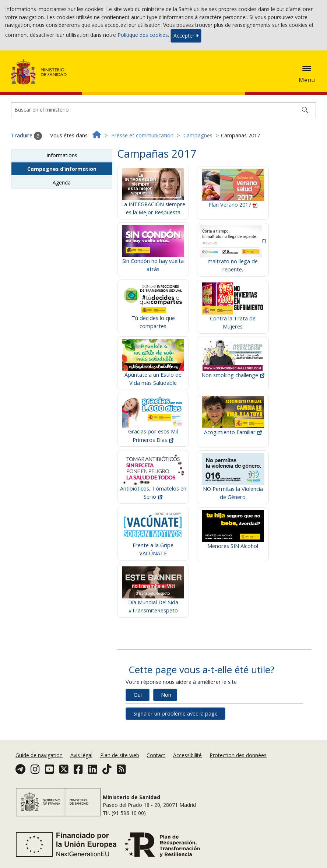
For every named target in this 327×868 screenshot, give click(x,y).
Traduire (27, 136)
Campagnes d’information (62, 169)
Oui (138, 695)
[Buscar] (305, 110)
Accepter (186, 36)
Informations (62, 155)
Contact (156, 755)
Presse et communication (142, 135)
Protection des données (238, 755)
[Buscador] (163, 110)
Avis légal (81, 755)
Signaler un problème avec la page (175, 714)
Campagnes (198, 135)
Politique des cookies (143, 35)
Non (166, 695)
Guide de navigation (39, 755)
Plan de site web (120, 755)
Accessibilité (187, 755)
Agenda (62, 182)
